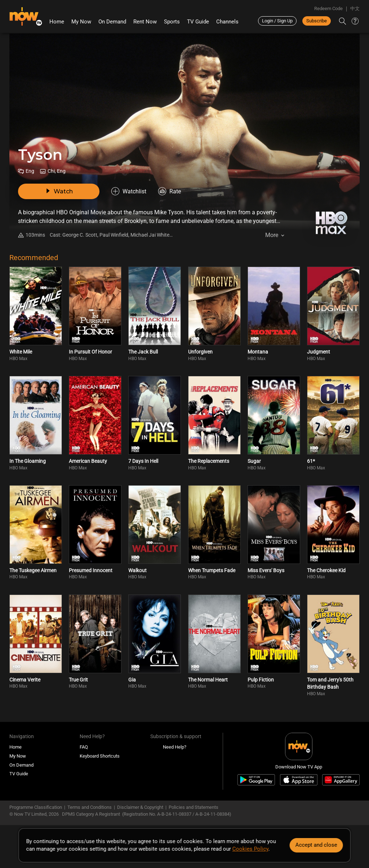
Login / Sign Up (277, 21)
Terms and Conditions (90, 807)
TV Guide (198, 22)
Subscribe (317, 21)
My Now (81, 22)
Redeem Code (328, 8)
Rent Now (145, 22)
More (272, 235)
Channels (227, 22)
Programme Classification (36, 807)
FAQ (84, 747)
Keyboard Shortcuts (100, 756)
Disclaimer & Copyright (140, 807)
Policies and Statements (194, 807)
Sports (172, 22)
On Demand (112, 22)
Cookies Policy (250, 849)
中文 (355, 8)
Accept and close (316, 845)
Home (57, 22)
